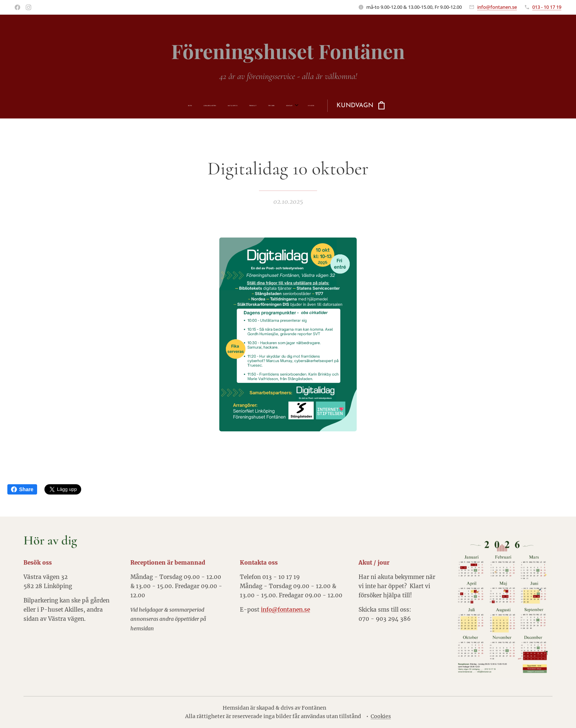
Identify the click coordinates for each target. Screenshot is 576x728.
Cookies (381, 716)
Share (22, 489)
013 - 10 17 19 (547, 7)
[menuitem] (217, 106)
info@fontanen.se (497, 7)
